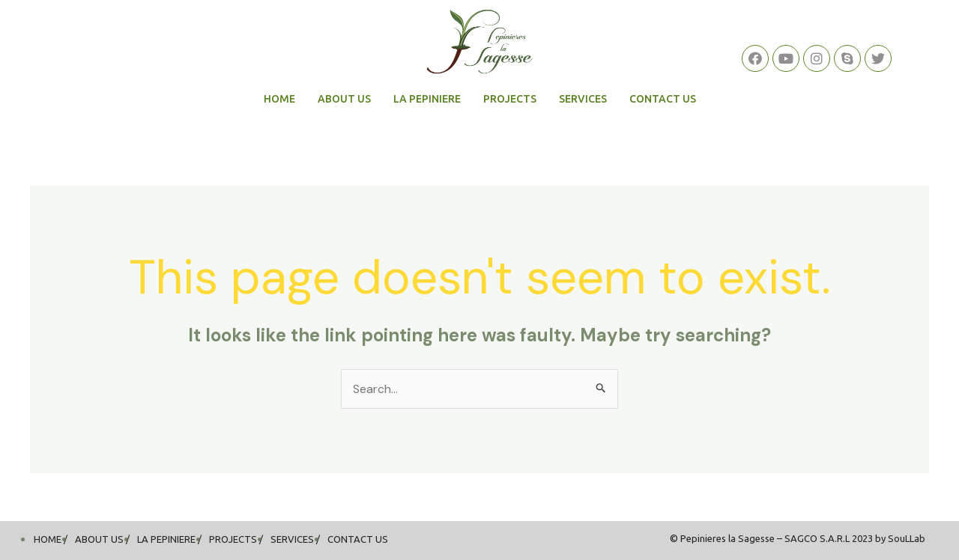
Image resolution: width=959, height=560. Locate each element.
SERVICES (583, 99)
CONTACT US (663, 99)
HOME (279, 99)
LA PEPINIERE (427, 99)
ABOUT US (344, 99)
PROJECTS (510, 99)
